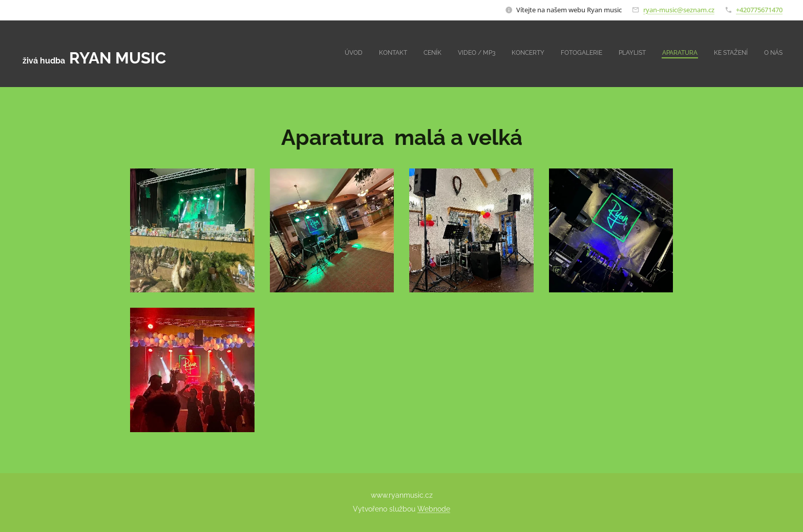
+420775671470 (759, 10)
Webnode (434, 509)
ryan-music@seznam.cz (679, 10)
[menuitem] (638, 54)
